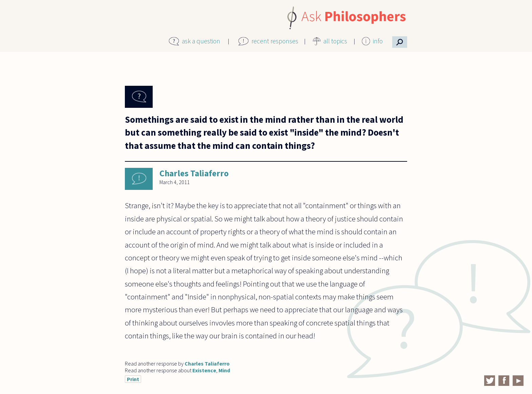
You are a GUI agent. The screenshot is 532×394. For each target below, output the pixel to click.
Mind (224, 370)
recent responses (275, 41)
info (378, 41)
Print (133, 379)
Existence (204, 370)
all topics (335, 41)
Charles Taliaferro (194, 173)
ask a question (201, 41)
